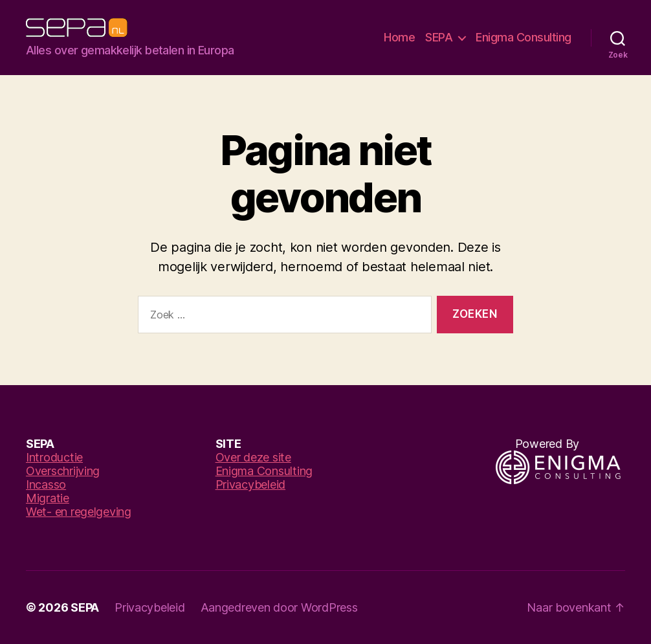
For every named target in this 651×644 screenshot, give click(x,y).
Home (399, 37)
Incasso (46, 484)
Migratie (48, 498)
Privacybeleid (251, 484)
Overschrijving (63, 471)
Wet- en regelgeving (79, 512)
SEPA (439, 37)
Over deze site (253, 457)
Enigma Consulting (524, 37)
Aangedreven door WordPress (279, 607)
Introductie (54, 457)
